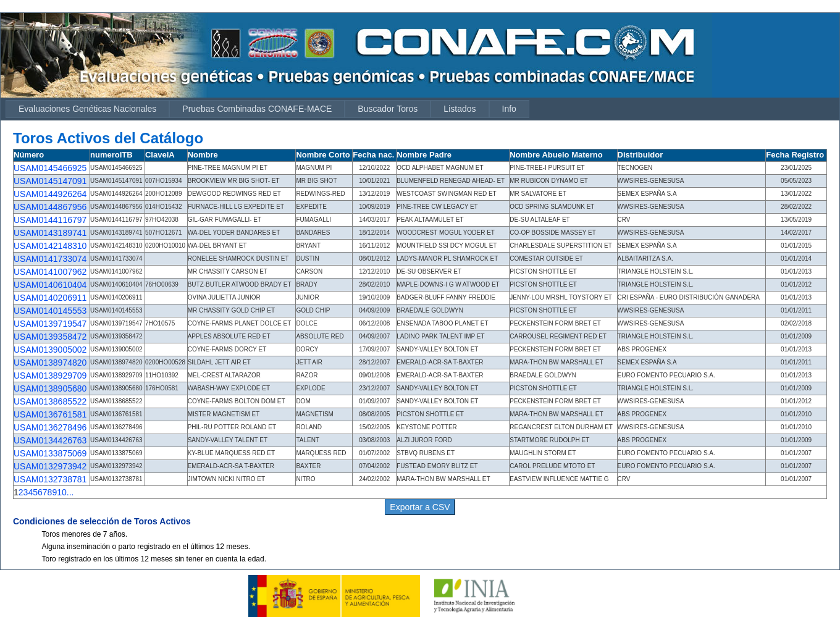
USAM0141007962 (50, 272)
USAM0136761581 (50, 414)
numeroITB (111, 155)
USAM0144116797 (50, 220)
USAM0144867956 (50, 207)
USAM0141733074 (50, 259)
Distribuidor (640, 155)
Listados (460, 109)
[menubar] (267, 109)
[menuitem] (87, 109)
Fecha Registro (795, 155)
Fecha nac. (373, 155)
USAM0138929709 (50, 376)
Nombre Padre (424, 155)
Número (29, 155)
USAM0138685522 (50, 401)
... (70, 492)
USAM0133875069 (50, 453)
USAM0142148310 (50, 246)
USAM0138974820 (50, 363)
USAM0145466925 (50, 168)
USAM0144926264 (50, 194)
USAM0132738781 (50, 479)
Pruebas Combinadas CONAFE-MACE (257, 109)
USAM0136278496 (50, 427)
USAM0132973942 (50, 466)
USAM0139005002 (50, 350)
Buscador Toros (388, 109)
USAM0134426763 (50, 440)
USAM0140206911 (50, 298)
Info (509, 109)
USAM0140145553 (50, 311)
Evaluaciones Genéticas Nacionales (87, 109)
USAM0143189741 (50, 233)
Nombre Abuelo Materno (556, 155)
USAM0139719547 (50, 324)
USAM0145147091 (50, 181)
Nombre (203, 155)
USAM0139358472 (50, 337)
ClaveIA (160, 155)
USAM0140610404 (50, 285)
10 (62, 492)
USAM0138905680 (50, 388)
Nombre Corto (323, 155)
